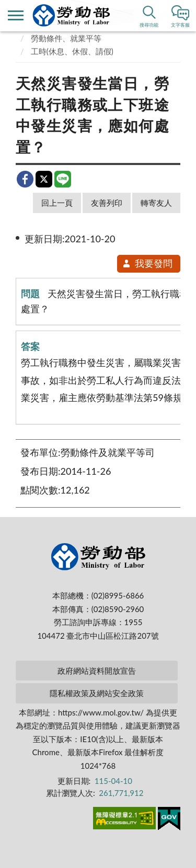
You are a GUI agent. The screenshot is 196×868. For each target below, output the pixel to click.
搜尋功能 (149, 25)
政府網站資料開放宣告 (97, 671)
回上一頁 (57, 203)
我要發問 (147, 263)
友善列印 (107, 203)
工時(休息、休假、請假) (72, 51)
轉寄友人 (156, 203)
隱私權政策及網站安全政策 (97, 693)
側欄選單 (16, 15)
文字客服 (180, 25)
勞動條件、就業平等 (66, 38)
